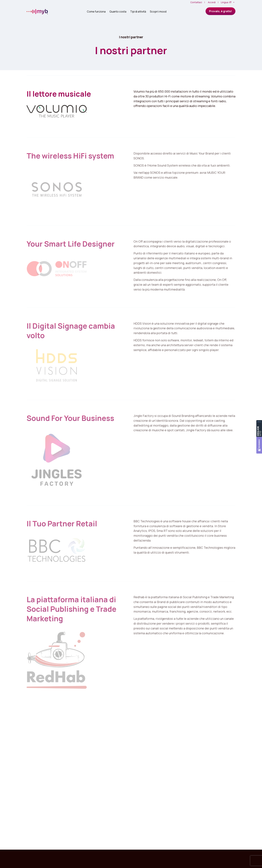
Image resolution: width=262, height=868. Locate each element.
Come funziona (96, 12)
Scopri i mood (158, 12)
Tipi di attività (138, 12)
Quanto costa (118, 12)
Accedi (212, 2)
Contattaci (196, 2)
